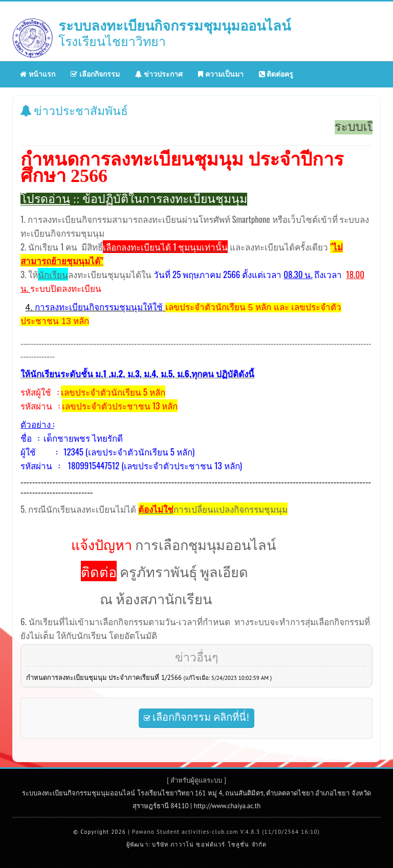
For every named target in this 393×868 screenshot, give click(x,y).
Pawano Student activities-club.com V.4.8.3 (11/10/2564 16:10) (226, 832)
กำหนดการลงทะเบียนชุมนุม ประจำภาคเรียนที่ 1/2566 (149, 678)
